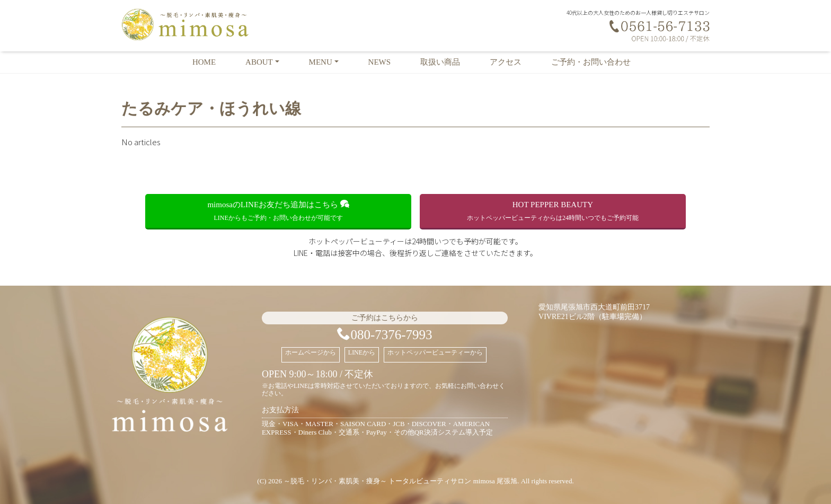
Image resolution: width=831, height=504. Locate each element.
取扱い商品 (440, 62)
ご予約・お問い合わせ (591, 62)
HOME (204, 62)
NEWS (380, 62)
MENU (321, 62)
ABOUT (259, 62)
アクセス (506, 62)
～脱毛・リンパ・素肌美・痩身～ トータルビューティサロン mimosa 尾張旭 (400, 481)
